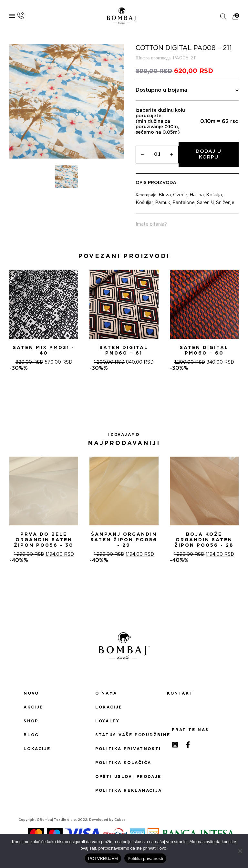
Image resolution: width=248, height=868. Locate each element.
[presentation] (7, 320)
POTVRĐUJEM (103, 858)
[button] (116, 394)
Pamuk (163, 203)
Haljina (197, 195)
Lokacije (37, 749)
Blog (31, 735)
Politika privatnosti (124, 749)
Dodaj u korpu (208, 154)
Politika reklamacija (124, 790)
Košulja (214, 195)
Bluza (165, 195)
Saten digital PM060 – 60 (204, 351)
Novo (31, 693)
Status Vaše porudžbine (124, 735)
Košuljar (144, 203)
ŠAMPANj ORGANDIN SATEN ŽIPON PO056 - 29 (124, 540)
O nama (106, 693)
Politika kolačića (123, 763)
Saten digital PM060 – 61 (124, 351)
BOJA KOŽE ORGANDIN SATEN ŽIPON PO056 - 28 (204, 540)
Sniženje (225, 203)
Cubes (120, 820)
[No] (240, 851)
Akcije (33, 707)
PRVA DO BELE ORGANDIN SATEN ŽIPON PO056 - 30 (44, 540)
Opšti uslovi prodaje (124, 777)
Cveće (180, 195)
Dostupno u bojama (187, 90)
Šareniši (205, 203)
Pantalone (184, 203)
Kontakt (180, 693)
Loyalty (107, 721)
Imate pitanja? (151, 224)
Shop (31, 721)
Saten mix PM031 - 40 (44, 351)
